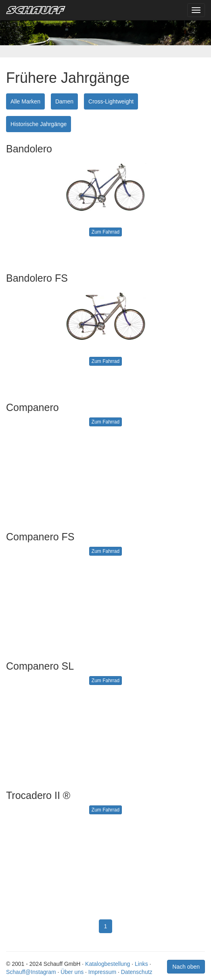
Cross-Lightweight (111, 101)
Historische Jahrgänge (39, 124)
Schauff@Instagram (31, 972)
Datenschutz (137, 972)
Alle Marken (25, 101)
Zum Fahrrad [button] (105, 232)
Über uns (72, 972)
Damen (64, 101)
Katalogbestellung (108, 964)
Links (141, 964)
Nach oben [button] (186, 967)
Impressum (102, 972)
